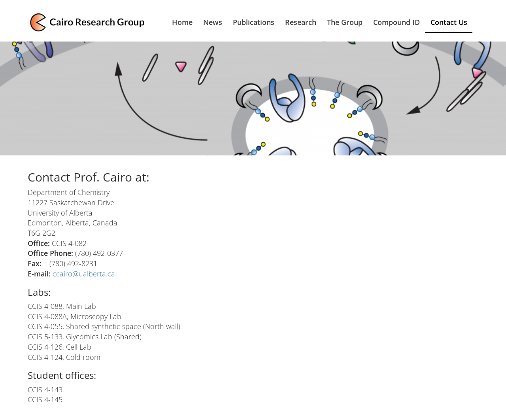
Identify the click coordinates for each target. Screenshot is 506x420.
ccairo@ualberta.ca (84, 274)
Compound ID (396, 22)
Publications (254, 22)
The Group (345, 22)
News (213, 22)
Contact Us (449, 22)
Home (182, 22)
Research (301, 22)
